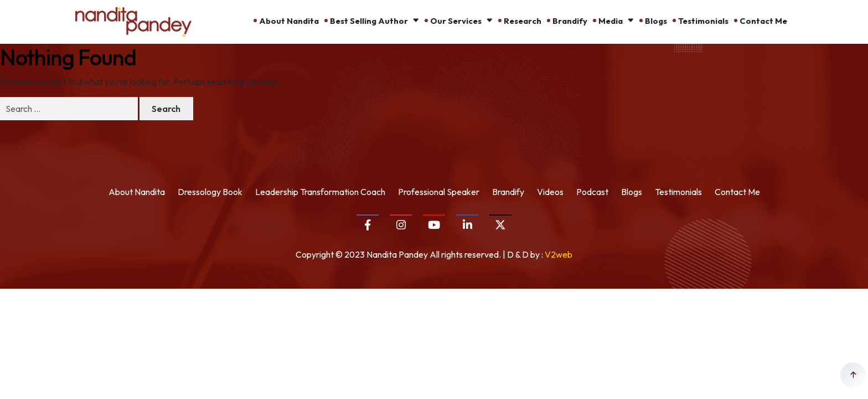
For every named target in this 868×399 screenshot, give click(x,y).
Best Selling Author (369, 21)
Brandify (570, 21)
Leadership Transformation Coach (320, 192)
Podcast (592, 192)
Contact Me (763, 21)
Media (611, 21)
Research (523, 21)
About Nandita (289, 21)
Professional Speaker (439, 192)
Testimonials (703, 21)
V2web (559, 254)
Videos (550, 192)
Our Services (456, 21)
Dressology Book (210, 192)
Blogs (656, 21)
